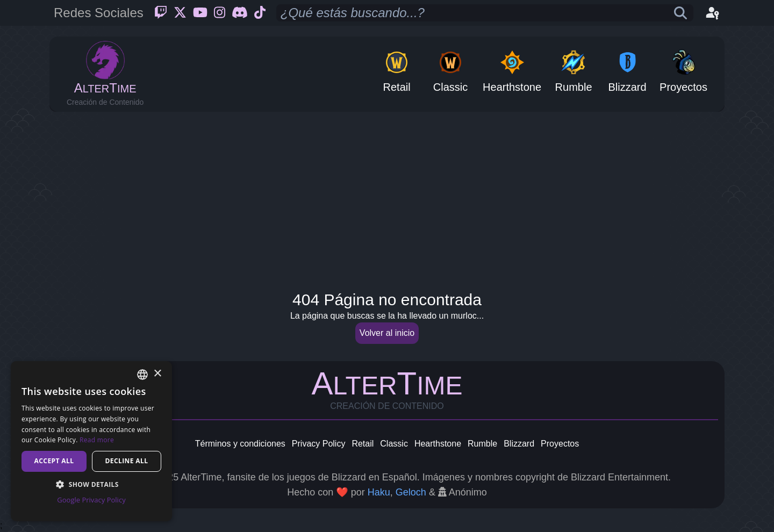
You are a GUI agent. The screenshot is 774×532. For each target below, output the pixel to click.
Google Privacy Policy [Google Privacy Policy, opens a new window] (91, 500)
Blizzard (519, 444)
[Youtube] (200, 13)
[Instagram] (220, 13)
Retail (363, 444)
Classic (394, 444)
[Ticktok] (260, 13)
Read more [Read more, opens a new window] (97, 440)
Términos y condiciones (240, 444)
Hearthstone (438, 444)
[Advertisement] (387, 198)
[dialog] (91, 441)
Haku (379, 492)
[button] (91, 484)
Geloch (411, 492)
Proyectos (560, 444)
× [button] (157, 374)
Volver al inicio (387, 333)
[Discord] (240, 13)
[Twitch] (161, 13)
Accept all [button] (54, 461)
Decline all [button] (127, 461)
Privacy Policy (319, 444)
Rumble (482, 444)
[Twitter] (180, 13)
